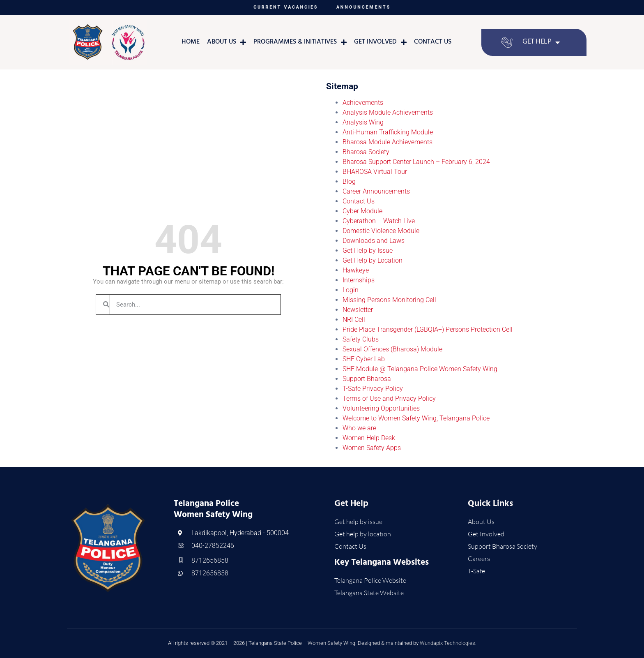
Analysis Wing (363, 122)
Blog (349, 181)
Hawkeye (356, 270)
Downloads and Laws (374, 241)
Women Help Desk (369, 438)
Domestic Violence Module (381, 231)
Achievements (363, 103)
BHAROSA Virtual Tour (375, 172)
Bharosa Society (366, 152)
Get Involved (380, 42)
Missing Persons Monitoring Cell (389, 300)
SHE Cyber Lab (364, 359)
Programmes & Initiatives (300, 42)
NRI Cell (354, 320)
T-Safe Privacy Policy (373, 389)
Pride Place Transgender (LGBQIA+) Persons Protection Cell (428, 329)
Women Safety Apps (372, 448)
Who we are (359, 428)
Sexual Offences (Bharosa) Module (392, 349)
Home (191, 42)
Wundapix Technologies (447, 643)
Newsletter (358, 310)
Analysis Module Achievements (388, 112)
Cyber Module (362, 211)
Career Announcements (376, 191)
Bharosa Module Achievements (388, 142)
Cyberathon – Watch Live (379, 221)
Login (351, 290)
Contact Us (433, 42)
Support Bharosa (367, 379)
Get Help (541, 42)
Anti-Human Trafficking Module (388, 132)
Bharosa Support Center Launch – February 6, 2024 (416, 162)
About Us (227, 42)
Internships (359, 280)
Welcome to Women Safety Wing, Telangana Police (416, 418)
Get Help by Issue (368, 251)
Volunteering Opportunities (381, 408)
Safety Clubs (361, 339)
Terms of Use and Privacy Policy (389, 398)
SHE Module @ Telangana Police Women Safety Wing (420, 369)
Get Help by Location (373, 260)
